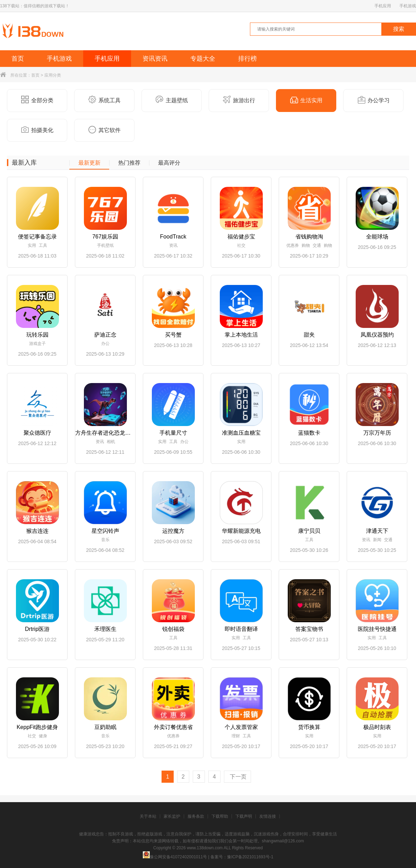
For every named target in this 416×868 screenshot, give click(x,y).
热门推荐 (129, 163)
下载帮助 (220, 816)
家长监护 (172, 816)
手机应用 (383, 6)
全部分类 (37, 100)
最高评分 (169, 163)
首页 (18, 59)
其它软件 (105, 130)
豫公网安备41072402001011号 (175, 857)
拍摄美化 (37, 130)
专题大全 (203, 59)
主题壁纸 (172, 100)
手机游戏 (408, 6)
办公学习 (374, 100)
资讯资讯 (155, 59)
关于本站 (148, 816)
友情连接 (268, 816)
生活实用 (306, 100)
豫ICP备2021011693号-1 (250, 857)
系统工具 (105, 100)
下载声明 (244, 816)
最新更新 (89, 163)
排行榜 (248, 59)
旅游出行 (239, 100)
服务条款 (196, 816)
